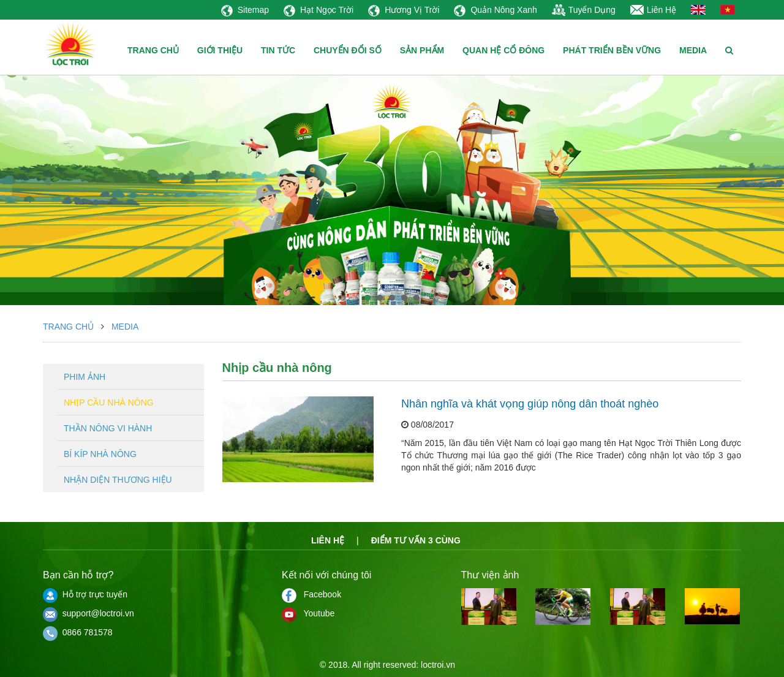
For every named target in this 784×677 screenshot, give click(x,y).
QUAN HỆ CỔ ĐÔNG (503, 50)
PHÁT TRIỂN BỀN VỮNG (612, 50)
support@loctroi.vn (89, 613)
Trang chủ (68, 327)
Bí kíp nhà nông (100, 454)
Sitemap (245, 10)
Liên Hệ (653, 10)
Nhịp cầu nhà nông (109, 403)
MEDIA (693, 50)
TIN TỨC (278, 50)
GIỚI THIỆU (220, 50)
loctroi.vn (438, 665)
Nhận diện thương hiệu (118, 480)
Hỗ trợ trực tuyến (85, 594)
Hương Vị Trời (404, 10)
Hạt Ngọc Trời (318, 10)
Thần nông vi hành (108, 428)
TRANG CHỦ (153, 50)
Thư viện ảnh (490, 575)
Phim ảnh (85, 377)
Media (125, 327)
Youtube (308, 613)
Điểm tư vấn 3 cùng (416, 540)
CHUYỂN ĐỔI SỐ (348, 50)
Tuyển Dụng (584, 10)
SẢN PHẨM (422, 50)
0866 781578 (78, 632)
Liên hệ (328, 540)
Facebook (311, 594)
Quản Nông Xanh (495, 10)
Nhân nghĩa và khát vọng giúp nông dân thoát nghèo (530, 404)
